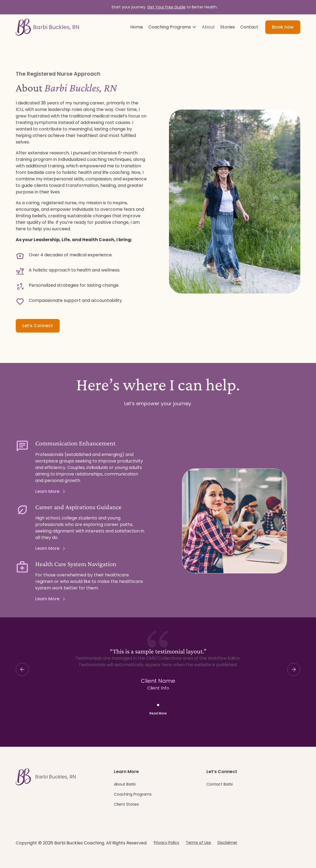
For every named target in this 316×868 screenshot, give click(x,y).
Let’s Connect (38, 326)
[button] (172, 27)
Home (137, 27)
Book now (283, 27)
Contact (249, 27)
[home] (48, 27)
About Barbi (125, 784)
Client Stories (126, 804)
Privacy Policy (167, 843)
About (208, 27)
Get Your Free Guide (166, 7)
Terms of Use (198, 843)
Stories (228, 27)
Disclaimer (227, 843)
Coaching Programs (133, 794)
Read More (158, 713)
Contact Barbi (220, 784)
